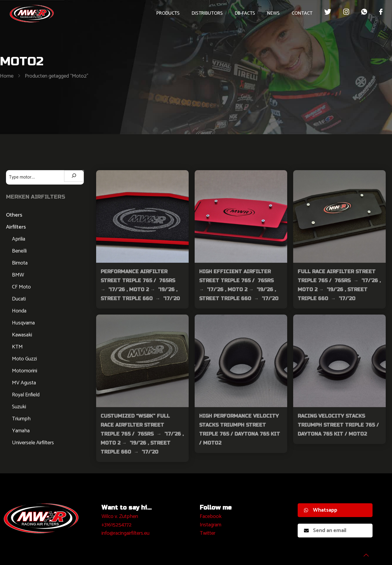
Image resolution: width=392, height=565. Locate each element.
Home (7, 76)
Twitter (208, 533)
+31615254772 (116, 525)
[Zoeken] (74, 176)
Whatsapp (321, 510)
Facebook (211, 516)
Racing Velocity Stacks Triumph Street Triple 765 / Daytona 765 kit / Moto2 (338, 425)
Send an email (325, 531)
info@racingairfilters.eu (125, 533)
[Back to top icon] (363, 553)
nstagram (211, 525)
